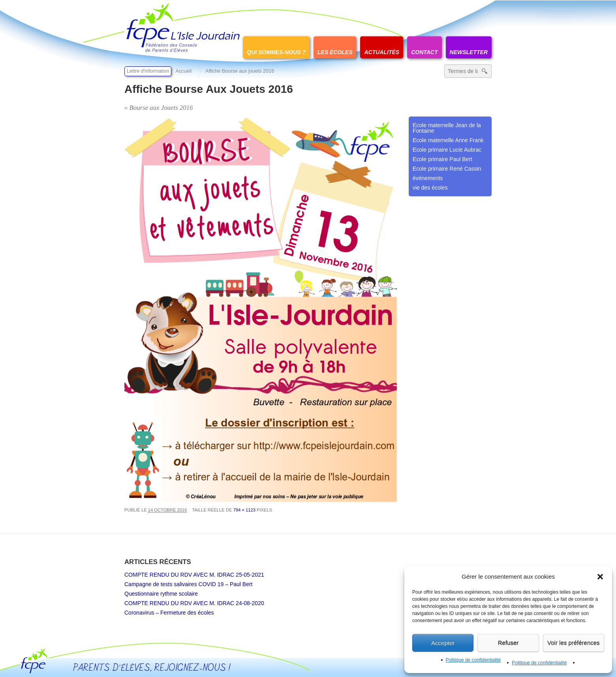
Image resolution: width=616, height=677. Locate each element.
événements (428, 178)
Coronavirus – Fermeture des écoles (169, 613)
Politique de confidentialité (473, 660)
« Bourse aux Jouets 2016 (159, 108)
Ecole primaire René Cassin (447, 169)
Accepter (443, 643)
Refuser (508, 643)
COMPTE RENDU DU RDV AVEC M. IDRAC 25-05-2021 (194, 575)
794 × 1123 (244, 510)
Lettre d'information (148, 71)
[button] (600, 577)
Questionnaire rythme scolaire (161, 594)
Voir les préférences (574, 643)
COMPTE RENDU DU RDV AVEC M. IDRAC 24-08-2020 (194, 603)
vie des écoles (430, 188)
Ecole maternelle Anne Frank (448, 140)
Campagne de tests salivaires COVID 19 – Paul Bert (189, 584)
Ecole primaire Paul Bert (442, 159)
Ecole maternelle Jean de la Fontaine (447, 128)
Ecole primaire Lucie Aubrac (447, 150)
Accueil (183, 71)
